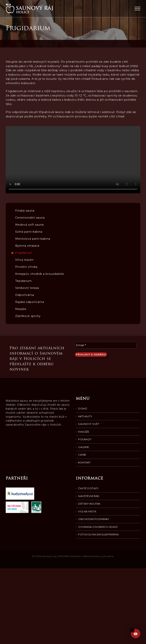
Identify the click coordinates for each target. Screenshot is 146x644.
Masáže (84, 432)
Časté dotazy (88, 488)
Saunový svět (89, 424)
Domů (83, 409)
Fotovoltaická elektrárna (98, 534)
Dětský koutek (89, 504)
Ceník (82, 455)
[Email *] (106, 345)
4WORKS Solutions (69, 556)
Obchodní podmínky (94, 519)
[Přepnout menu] (138, 9)
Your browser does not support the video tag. (73, 160)
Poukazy (85, 439)
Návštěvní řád (89, 496)
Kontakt (84, 462)
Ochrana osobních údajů (98, 527)
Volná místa (87, 511)
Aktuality (85, 416)
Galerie (84, 447)
